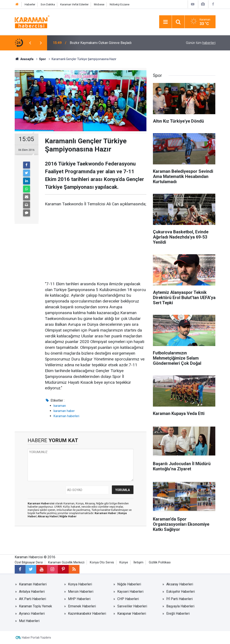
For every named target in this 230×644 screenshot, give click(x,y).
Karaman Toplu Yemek (36, 606)
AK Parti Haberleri (33, 599)
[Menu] (165, 22)
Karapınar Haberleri (132, 614)
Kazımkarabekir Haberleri (87, 614)
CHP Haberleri (128, 599)
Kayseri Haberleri (130, 592)
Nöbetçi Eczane (120, 4)
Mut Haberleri (29, 621)
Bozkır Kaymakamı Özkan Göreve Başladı (101, 43)
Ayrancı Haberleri (32, 614)
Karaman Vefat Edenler (74, 4)
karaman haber (64, 411)
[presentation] (30, 43)
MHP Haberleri (79, 599)
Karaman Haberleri (33, 584)
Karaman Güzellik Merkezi (66, 562)
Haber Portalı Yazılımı (36, 638)
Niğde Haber (68, 516)
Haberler (30, 4)
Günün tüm (201, 43)
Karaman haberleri (66, 416)
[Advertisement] (96, 244)
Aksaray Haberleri (180, 584)
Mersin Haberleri (81, 592)
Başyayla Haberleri (180, 606)
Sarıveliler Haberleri (132, 606)
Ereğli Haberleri (178, 614)
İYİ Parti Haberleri (179, 599)
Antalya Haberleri (32, 592)
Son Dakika (48, 4)
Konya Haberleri (80, 584)
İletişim (138, 562)
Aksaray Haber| (48, 516)
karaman (60, 406)
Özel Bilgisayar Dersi (29, 562)
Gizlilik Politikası (160, 562)
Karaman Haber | (106, 513)
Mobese (99, 4)
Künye (124, 562)
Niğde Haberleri (129, 584)
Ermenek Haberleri (82, 606)
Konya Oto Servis (102, 562)
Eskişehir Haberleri (181, 592)
